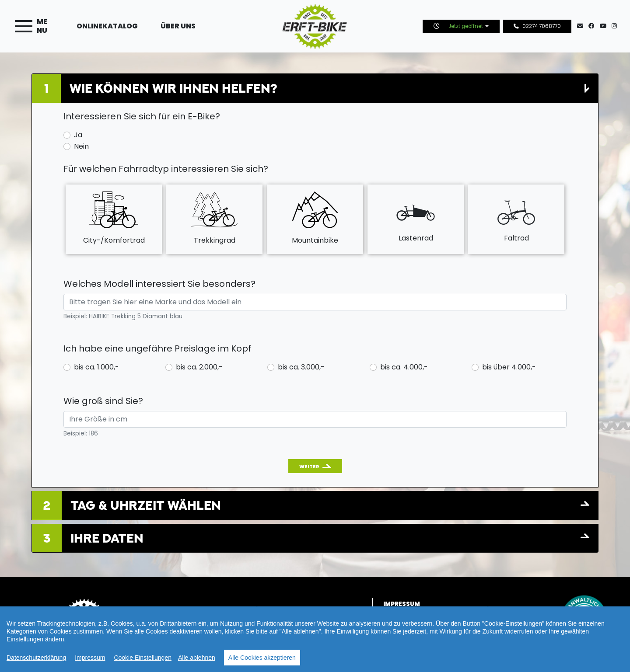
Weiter (309, 467)
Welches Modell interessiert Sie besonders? (159, 284)
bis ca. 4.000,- (404, 367)
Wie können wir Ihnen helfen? (173, 88)
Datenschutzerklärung (36, 658)
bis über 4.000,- (509, 367)
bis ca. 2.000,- (199, 367)
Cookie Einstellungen (143, 658)
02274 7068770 (537, 26)
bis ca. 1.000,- (96, 367)
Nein (81, 146)
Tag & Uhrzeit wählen (146, 505)
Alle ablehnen (197, 658)
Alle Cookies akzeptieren (262, 658)
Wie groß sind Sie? (103, 401)
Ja (78, 135)
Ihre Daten (107, 538)
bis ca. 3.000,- (301, 367)
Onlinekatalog (107, 26)
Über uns (178, 26)
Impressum (90, 658)
